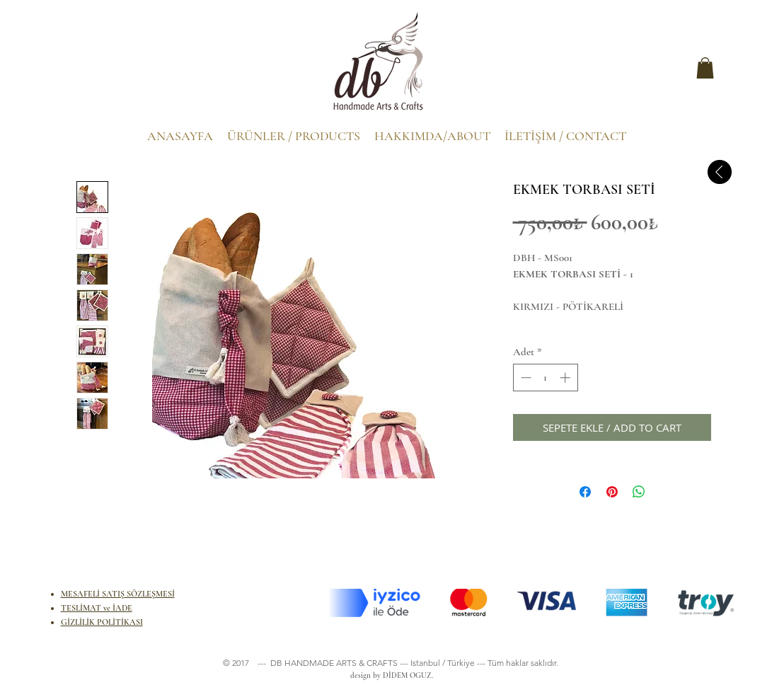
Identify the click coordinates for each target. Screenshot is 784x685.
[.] (91, 71)
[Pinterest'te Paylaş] (612, 492)
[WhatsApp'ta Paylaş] (639, 492)
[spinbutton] (545, 378)
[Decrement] (525, 378)
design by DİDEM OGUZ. (390, 675)
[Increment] (566, 378)
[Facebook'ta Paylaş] (585, 492)
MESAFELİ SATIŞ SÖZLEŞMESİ (118, 594)
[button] (705, 68)
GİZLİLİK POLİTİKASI (102, 622)
